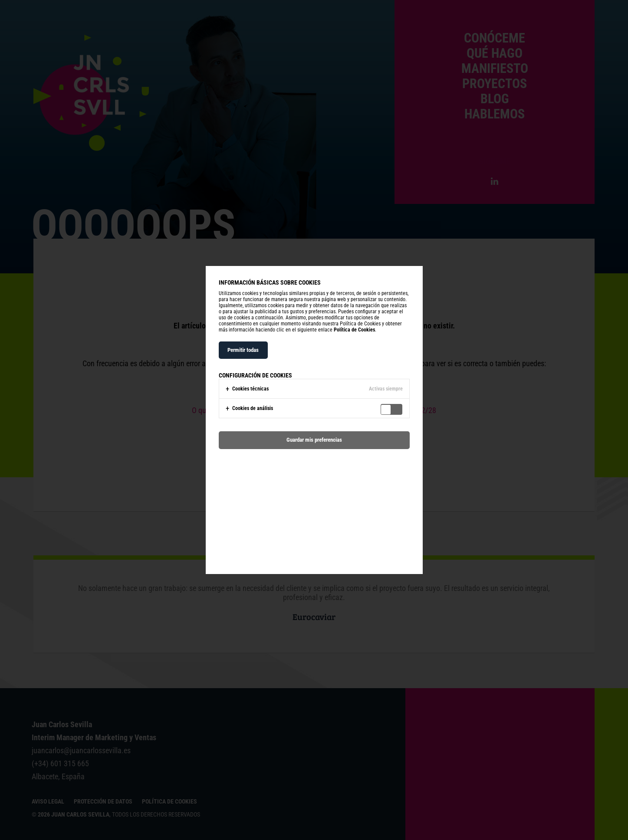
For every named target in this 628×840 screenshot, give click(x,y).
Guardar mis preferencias (314, 440)
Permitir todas (243, 350)
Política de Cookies (354, 330)
